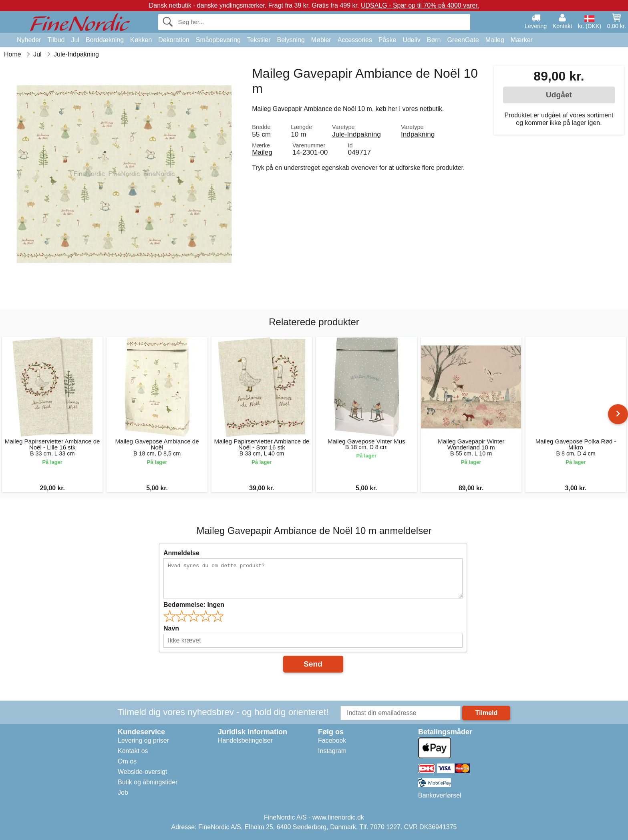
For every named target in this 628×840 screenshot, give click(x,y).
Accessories (355, 40)
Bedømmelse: (194, 605)
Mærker (522, 40)
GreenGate (463, 40)
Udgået (559, 95)
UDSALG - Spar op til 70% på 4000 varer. (420, 5)
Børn (434, 40)
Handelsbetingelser (245, 740)
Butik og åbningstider (148, 782)
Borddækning (105, 40)
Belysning (291, 40)
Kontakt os (133, 751)
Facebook (332, 740)
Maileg (495, 40)
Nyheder (29, 40)
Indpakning (418, 134)
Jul (75, 40)
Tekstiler (259, 40)
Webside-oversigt (142, 772)
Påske (387, 40)
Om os (127, 761)
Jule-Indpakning (356, 134)
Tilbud (56, 40)
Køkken (141, 40)
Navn (171, 628)
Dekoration (174, 40)
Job (123, 793)
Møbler (321, 40)
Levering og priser (143, 740)
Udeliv (411, 40)
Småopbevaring (218, 40)
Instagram (332, 751)
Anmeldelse (181, 553)
